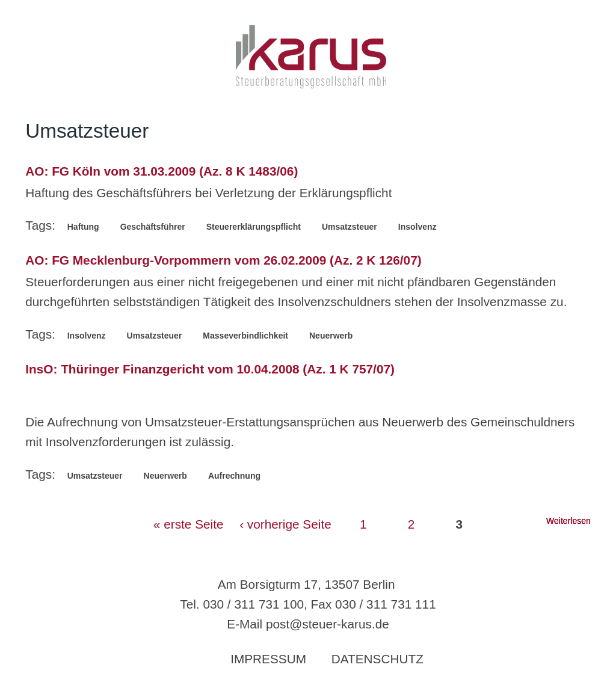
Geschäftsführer (153, 227)
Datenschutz (377, 659)
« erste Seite (189, 524)
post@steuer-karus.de (328, 624)
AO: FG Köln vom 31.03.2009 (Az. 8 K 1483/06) (162, 171)
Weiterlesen (568, 521)
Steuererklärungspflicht (254, 227)
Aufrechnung (234, 476)
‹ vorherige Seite (285, 524)
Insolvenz (417, 227)
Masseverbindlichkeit (245, 336)
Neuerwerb (331, 336)
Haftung (83, 227)
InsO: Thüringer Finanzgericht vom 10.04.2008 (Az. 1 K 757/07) (210, 369)
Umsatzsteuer (350, 227)
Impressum (268, 659)
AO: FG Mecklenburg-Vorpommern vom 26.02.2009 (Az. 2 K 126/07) (223, 260)
